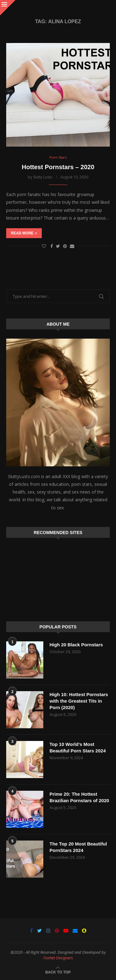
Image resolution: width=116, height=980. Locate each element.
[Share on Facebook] (52, 246)
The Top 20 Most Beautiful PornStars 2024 (78, 847)
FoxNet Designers (58, 958)
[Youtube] (66, 931)
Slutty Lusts (43, 177)
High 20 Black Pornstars (76, 645)
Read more (24, 233)
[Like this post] (44, 246)
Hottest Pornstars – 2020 (58, 167)
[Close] (8, 8)
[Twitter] (39, 931)
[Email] (75, 931)
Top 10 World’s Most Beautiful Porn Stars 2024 (78, 747)
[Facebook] (31, 931)
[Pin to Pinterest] (65, 246)
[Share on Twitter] (58, 246)
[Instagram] (48, 931)
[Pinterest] (57, 931)
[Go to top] (58, 972)
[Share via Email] (72, 246)
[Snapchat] (84, 931)
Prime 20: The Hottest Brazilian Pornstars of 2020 (79, 797)
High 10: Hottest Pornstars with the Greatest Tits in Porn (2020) (79, 701)
